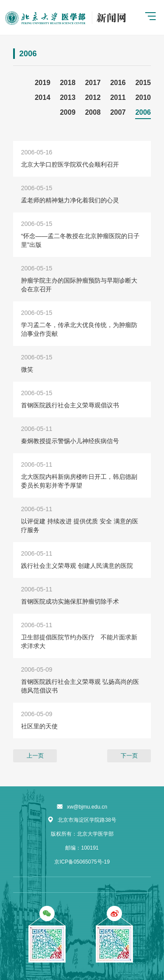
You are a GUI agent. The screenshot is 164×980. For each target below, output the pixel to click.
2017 (93, 83)
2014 (42, 97)
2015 (143, 83)
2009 (68, 112)
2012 (93, 97)
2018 (68, 83)
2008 (93, 112)
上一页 (35, 756)
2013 (68, 97)
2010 (143, 97)
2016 (118, 83)
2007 (118, 112)
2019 (42, 83)
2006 (143, 112)
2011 (118, 97)
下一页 (129, 756)
